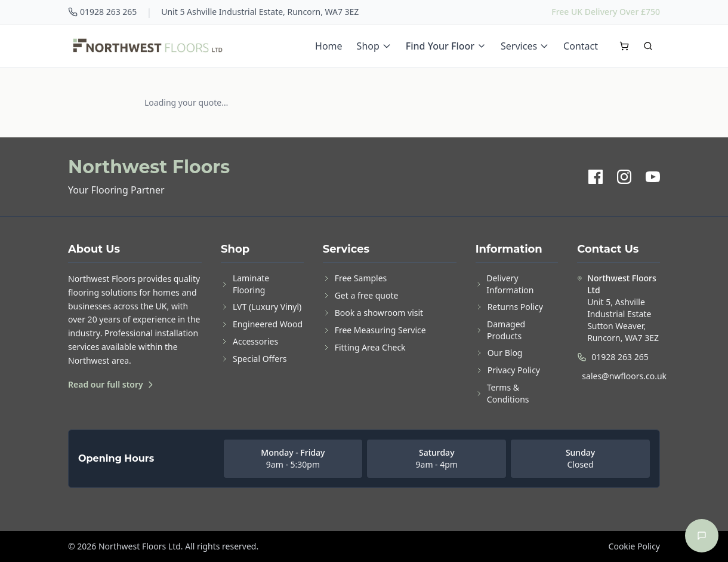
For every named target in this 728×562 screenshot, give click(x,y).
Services (525, 46)
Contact (581, 46)
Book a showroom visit (373, 313)
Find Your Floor (446, 46)
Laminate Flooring (245, 284)
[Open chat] (702, 536)
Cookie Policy (634, 546)
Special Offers (254, 359)
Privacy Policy (508, 370)
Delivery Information (505, 284)
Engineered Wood (262, 324)
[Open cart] (624, 46)
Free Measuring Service (374, 330)
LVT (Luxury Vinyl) (261, 307)
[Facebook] (596, 177)
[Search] (648, 46)
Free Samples (355, 278)
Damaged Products (501, 330)
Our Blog (499, 353)
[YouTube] (653, 177)
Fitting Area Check (364, 347)
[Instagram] (624, 177)
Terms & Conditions (502, 393)
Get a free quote (361, 295)
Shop (374, 46)
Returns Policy (509, 307)
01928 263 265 (102, 12)
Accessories (249, 341)
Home (329, 46)
